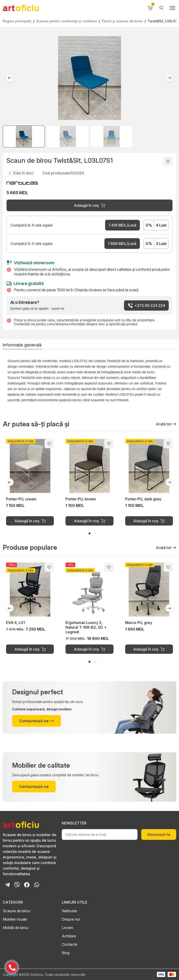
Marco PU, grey (139, 623)
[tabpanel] (89, 382)
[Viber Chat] (17, 885)
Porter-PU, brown (81, 499)
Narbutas (69, 911)
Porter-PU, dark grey (143, 499)
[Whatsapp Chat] (37, 885)
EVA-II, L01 (15, 623)
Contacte (70, 944)
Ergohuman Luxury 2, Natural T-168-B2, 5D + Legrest (86, 627)
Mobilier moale (15, 919)
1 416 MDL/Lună (122, 225)
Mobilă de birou (16, 928)
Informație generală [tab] (22, 345)
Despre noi (71, 919)
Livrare (67, 928)
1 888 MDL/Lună (122, 244)
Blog (66, 953)
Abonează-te (159, 834)
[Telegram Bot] (7, 885)
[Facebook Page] (27, 885)
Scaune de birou (17, 911)
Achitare (69, 936)
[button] (10, 78)
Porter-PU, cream (21, 499)
